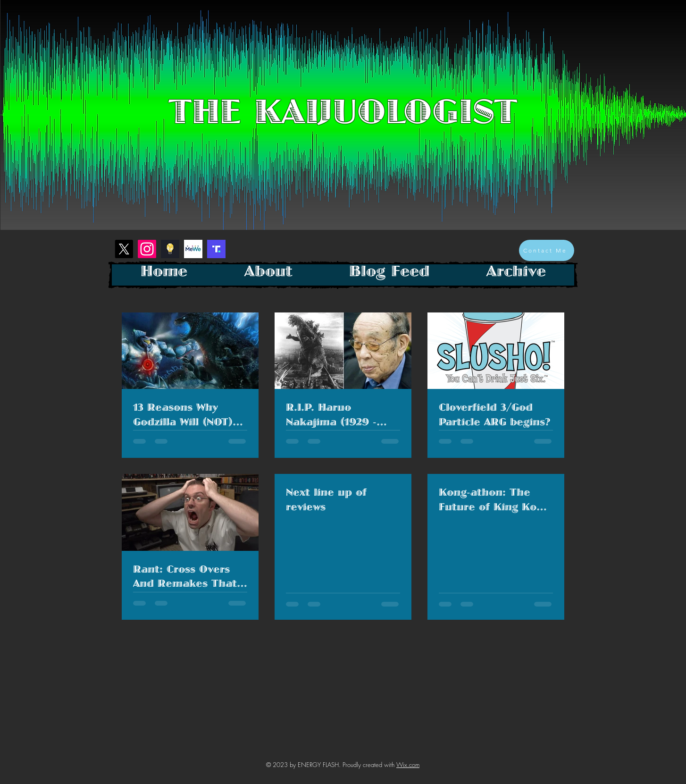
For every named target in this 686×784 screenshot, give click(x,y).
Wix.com (408, 765)
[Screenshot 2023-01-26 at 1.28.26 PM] (216, 249)
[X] (124, 249)
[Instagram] (147, 249)
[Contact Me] (547, 250)
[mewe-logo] (193, 249)
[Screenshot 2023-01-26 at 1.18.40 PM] (170, 249)
